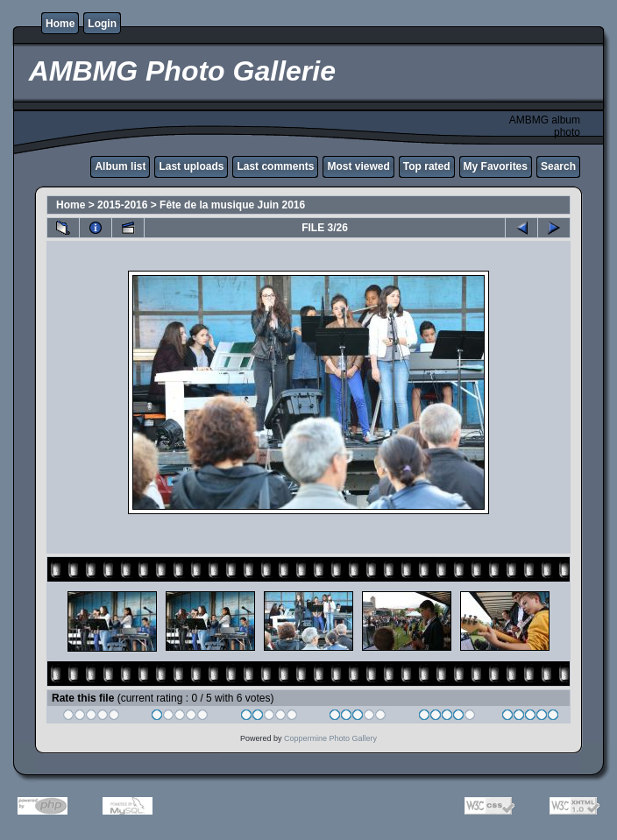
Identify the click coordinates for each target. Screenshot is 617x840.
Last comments (275, 166)
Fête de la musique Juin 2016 (232, 205)
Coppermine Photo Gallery (330, 738)
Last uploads (191, 166)
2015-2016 (122, 205)
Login (102, 24)
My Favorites (496, 166)
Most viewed (358, 166)
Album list (120, 166)
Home (60, 24)
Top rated (427, 166)
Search (558, 166)
